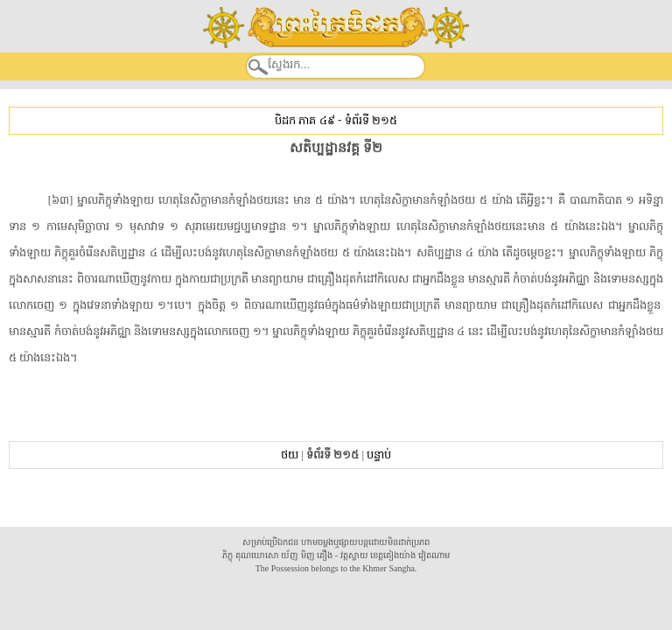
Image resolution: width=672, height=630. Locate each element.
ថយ (290, 455)
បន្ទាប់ (379, 455)
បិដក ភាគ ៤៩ (304, 120)
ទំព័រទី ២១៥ (371, 120)
